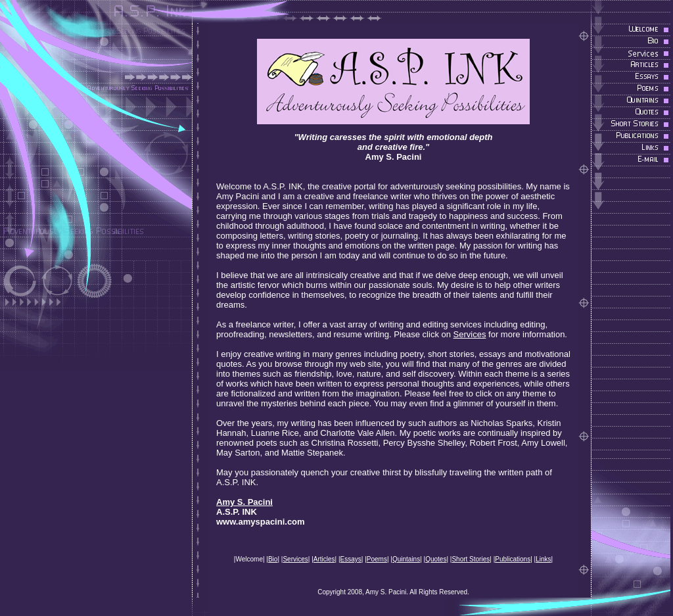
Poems (377, 559)
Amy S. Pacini (244, 502)
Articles (324, 559)
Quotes (436, 559)
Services (470, 334)
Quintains (406, 559)
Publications (513, 559)
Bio (273, 559)
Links (543, 559)
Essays (351, 559)
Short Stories (471, 559)
